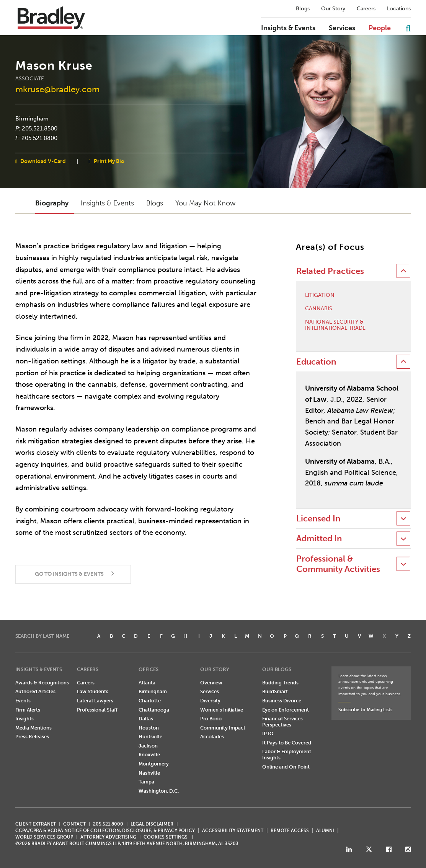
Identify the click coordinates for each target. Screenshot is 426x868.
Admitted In (319, 538)
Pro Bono (211, 719)
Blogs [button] (155, 203)
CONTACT (74, 824)
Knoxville (149, 755)
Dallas (146, 719)
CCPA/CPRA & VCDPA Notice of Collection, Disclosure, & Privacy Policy (105, 831)
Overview (211, 683)
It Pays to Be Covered (287, 743)
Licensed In (318, 519)
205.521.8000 (108, 824)
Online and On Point (286, 767)
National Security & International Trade (335, 325)
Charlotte (150, 701)
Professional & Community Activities (338, 564)
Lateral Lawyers (95, 701)
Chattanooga (154, 710)
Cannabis (319, 309)
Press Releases (32, 737)
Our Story (333, 9)
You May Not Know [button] (205, 203)
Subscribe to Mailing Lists (365, 710)
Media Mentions (33, 728)
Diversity (210, 701)
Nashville (149, 773)
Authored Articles (35, 691)
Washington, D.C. (159, 791)
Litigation (320, 295)
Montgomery (154, 764)
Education (316, 362)
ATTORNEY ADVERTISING (108, 837)
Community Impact (223, 728)
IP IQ (268, 734)
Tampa (146, 782)
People (380, 28)
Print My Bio (109, 161)
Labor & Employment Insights (287, 755)
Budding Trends (280, 683)
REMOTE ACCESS (290, 831)
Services (342, 28)
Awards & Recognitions (42, 683)
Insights (24, 719)
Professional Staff (97, 710)
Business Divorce (282, 701)
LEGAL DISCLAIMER (152, 824)
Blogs (303, 9)
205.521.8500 (40, 128)
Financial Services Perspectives (282, 722)
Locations (399, 9)
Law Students (93, 691)
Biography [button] (52, 203)
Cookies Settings (166, 837)
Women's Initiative (222, 710)
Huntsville (150, 737)
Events (23, 701)
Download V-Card (43, 161)
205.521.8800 (39, 138)
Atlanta (147, 683)
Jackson (148, 746)
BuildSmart (275, 691)
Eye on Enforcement (286, 710)
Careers (366, 9)
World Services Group (44, 837)
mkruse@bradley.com (57, 89)
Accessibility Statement (233, 831)
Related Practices (330, 271)
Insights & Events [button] (107, 203)
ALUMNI (325, 831)
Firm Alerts (28, 710)
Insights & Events (288, 28)
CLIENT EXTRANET (36, 824)
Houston (149, 728)
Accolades (212, 737)
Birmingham (32, 119)
